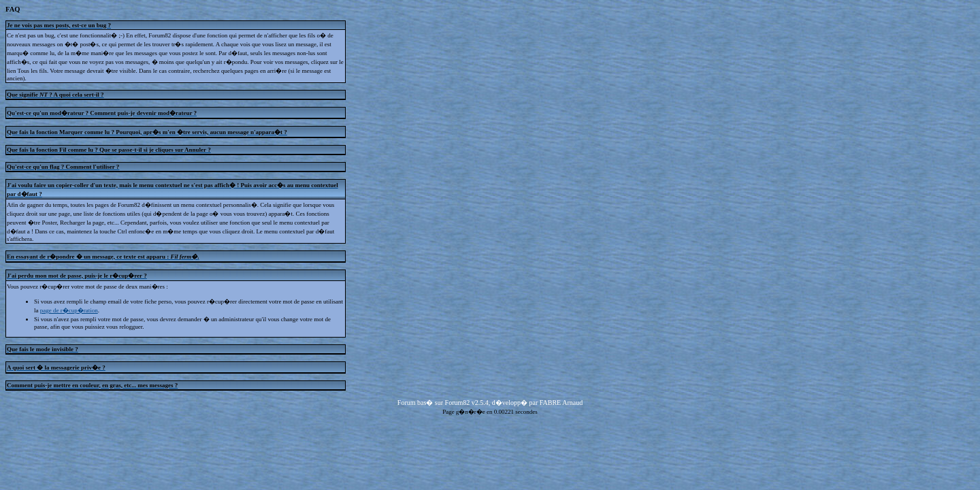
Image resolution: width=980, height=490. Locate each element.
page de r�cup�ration (69, 310)
